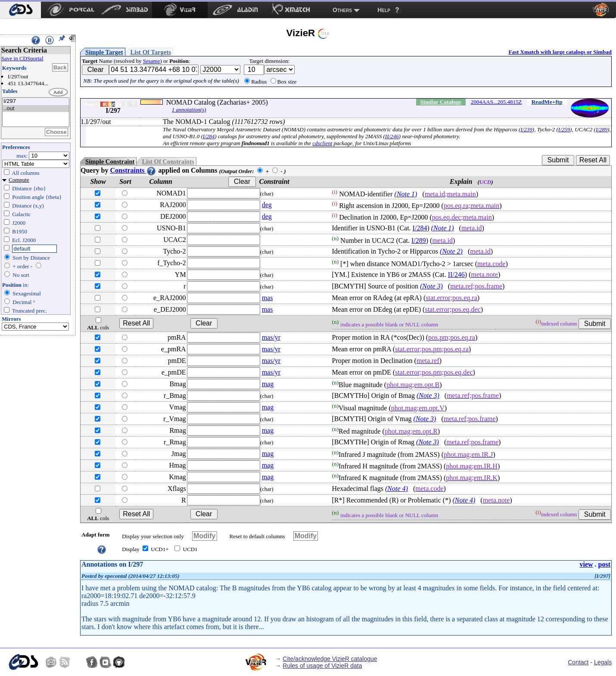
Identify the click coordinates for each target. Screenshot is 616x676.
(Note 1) (406, 194)
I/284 (209, 136)
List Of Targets (151, 52)
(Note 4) (397, 488)
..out (36, 109)
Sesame (152, 61)
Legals (603, 662)
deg (267, 205)
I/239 (526, 129)
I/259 (564, 129)
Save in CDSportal (22, 58)
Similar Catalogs (441, 102)
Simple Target (104, 52)
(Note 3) (431, 286)
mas (268, 298)
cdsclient (322, 143)
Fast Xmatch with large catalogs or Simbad (560, 52)
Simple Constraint (110, 161)
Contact (578, 662)
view (586, 564)
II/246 (392, 136)
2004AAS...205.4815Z (496, 102)
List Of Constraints (168, 161)
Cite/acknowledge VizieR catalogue (330, 659)
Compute (19, 180)
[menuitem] (20, 10)
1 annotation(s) (189, 110)
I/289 (602, 129)
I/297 (36, 101)
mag (268, 384)
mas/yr (271, 337)
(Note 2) (451, 251)
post (604, 564)
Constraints (133, 170)
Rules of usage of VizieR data (322, 666)
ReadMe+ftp (547, 102)
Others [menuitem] (342, 10)
